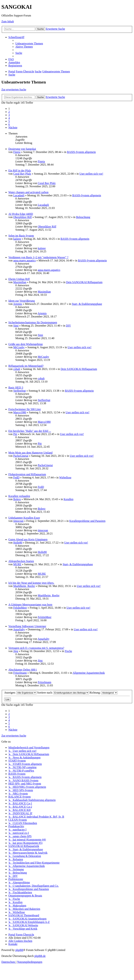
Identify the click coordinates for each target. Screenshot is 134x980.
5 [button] (9, 121)
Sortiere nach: (63, 693)
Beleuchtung (83, 217)
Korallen (68, 499)
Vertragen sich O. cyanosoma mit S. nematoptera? (36, 648)
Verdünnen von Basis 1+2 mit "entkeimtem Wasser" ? (38, 257)
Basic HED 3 (16, 388)
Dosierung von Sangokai (22, 149)
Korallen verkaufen (19, 496)
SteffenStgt (20, 391)
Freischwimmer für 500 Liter (25, 409)
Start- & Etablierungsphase (87, 304)
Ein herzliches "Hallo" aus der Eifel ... (30, 431)
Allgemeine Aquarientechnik (89, 673)
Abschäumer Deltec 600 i (23, 670)
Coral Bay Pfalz (22, 174)
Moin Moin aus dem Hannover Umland (30, 453)
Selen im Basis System (21, 236)
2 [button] (9, 112)
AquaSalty (19, 629)
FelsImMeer (20, 608)
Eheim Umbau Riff (19, 279)
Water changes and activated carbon (28, 192)
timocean (18, 521)
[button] (13, 127)
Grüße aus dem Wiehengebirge (26, 344)
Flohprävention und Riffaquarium (27, 474)
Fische (68, 651)
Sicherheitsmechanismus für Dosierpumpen (33, 322)
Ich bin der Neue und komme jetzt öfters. (31, 583)
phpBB (19, 950)
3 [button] (9, 115)
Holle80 (18, 543)
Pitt (15, 434)
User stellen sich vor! (91, 174)
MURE (17, 564)
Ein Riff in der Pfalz (20, 171)
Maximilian (20, 282)
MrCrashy (19, 347)
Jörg (16, 651)
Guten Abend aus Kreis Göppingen (28, 539)
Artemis (18, 304)
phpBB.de (40, 956)
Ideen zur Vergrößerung (22, 301)
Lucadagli (19, 195)
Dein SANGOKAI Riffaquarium (84, 282)
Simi (16, 326)
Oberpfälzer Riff (23, 217)
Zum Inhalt (8, 21)
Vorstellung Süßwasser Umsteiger (27, 626)
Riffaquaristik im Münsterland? (26, 366)
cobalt (17, 369)
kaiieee (17, 239)
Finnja (17, 152)
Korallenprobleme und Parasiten (87, 521)
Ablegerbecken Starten (21, 561)
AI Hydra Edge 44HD (21, 214)
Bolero (17, 499)
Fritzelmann (20, 673)
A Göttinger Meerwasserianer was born (30, 605)
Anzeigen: (20, 693)
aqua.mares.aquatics (25, 260)
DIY (68, 326)
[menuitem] (29, 43)
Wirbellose (65, 477)
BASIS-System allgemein (81, 152)
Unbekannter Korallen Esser (24, 518)
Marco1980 (20, 412)
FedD (16, 477)
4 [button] (9, 118)
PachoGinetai (21, 456)
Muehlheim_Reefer (24, 586)
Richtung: (103, 693)
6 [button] (9, 124)
